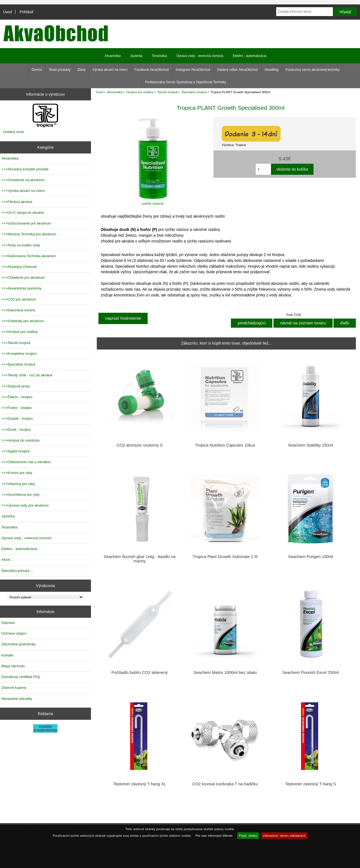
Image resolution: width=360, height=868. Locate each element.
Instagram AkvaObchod (193, 70)
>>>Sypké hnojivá (15, 451)
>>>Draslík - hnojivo (17, 419)
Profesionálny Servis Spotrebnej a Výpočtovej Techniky (186, 82)
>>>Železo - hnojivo (17, 397)
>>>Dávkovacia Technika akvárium (29, 256)
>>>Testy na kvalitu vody (21, 245)
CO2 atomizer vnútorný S (140, 445)
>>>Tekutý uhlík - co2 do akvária (27, 375)
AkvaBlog (272, 70)
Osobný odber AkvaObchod (237, 70)
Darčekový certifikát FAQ (21, 677)
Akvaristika (115, 92)
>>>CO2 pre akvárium (19, 299)
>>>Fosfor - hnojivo (17, 408)
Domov (37, 70)
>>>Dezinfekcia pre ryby (20, 495)
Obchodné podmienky (19, 644)
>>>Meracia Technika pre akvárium (29, 234)
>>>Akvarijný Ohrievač (19, 267)
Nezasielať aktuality (17, 699)
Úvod (7, 12)
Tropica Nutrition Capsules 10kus (225, 445)
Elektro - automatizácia (250, 56)
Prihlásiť (27, 12)
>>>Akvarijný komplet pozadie (25, 169)
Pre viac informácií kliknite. (214, 836)
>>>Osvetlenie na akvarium (23, 180)
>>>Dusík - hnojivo (16, 430)
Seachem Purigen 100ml (311, 557)
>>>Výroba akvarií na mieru (23, 191)
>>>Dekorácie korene (18, 310)
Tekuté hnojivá (168, 92)
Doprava (8, 623)
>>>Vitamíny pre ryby (18, 484)
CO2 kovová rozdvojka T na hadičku (225, 784)
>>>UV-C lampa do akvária (23, 213)
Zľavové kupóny (14, 688)
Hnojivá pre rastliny (140, 92)
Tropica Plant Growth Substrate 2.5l (225, 557)
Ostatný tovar (14, 132)
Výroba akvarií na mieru (110, 70)
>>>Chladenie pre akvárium (23, 277)
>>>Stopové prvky (16, 386)
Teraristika (159, 56)
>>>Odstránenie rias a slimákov (26, 462)
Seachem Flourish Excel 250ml (311, 672)
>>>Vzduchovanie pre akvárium (26, 223)
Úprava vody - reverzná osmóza (200, 56)
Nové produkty (60, 70)
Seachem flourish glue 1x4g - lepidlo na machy (140, 559)
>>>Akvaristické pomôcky (21, 288)
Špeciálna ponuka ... (17, 571)
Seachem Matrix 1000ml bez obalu (225, 672)
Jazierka (136, 56)
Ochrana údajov (14, 633)
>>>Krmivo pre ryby (17, 473)
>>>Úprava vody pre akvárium (25, 505)
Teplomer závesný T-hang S (311, 784)
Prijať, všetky (248, 836)
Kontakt (7, 655)
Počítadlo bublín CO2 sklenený (140, 672)
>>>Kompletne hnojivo (19, 354)
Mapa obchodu (13, 666)
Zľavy (82, 70)
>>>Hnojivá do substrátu (21, 440)
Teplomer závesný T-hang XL (140, 784)
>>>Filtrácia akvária (17, 202)
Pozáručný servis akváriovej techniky (312, 70)
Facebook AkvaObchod (152, 70)
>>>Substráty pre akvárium (23, 321)
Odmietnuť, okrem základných (284, 836)
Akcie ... (8, 560)
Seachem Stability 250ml (311, 445)
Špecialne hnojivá (194, 92)
